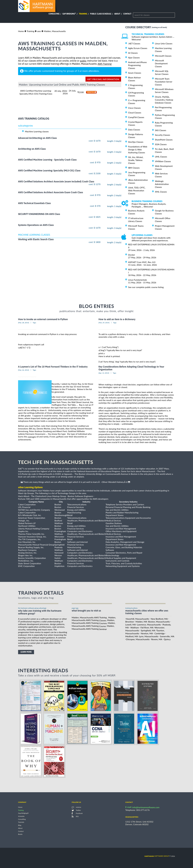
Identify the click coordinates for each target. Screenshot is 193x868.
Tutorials (21, 822)
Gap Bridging (69, 14)
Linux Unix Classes (164, 43)
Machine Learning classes (37, 131)
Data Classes (134, 130)
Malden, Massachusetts (55, 31)
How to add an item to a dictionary (117, 319)
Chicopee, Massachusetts (138, 639)
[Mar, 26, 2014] (24, 370)
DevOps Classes (136, 142)
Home (21, 31)
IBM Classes (134, 168)
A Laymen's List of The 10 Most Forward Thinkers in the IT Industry (53, 367)
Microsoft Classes (163, 56)
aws (39, 31)
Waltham (135, 627)
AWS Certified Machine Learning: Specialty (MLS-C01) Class (49, 171)
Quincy (167, 639)
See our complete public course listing (146, 287)
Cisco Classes (134, 108)
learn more (26, 652)
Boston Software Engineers (80, 496)
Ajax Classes (134, 58)
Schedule (21, 816)
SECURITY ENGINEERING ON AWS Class (39, 214)
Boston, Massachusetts (159, 622)
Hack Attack (24, 496)
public (83, 61)
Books (20, 834)
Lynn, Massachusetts (149, 636)
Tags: (34, 323)
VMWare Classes (163, 161)
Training (83, 14)
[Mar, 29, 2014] (104, 323)
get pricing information (103, 79)
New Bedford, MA (159, 619)
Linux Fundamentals (138, 280)
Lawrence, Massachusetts (149, 625)
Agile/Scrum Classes (138, 48)
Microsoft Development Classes (161, 63)
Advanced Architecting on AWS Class (37, 138)
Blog (20, 825)
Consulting (54, 14)
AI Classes (133, 53)
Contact (127, 14)
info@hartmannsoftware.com (146, 807)
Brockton (130, 622)
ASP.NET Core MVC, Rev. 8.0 (142, 262)
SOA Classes (161, 144)
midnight (32, 437)
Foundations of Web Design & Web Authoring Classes (138, 149)
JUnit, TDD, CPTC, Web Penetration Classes (137, 190)
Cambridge (160, 633)
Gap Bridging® (23, 813)
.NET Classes (134, 43)
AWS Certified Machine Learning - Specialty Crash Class (47, 160)
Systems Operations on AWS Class (36, 225)
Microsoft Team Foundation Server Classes (164, 82)
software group (157, 856)
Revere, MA (157, 639)
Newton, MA (147, 633)
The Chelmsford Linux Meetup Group (49, 496)
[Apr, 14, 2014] (104, 373)
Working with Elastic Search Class (36, 239)
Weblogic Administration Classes (162, 184)
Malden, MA (141, 622)
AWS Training (105, 64)
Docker (132, 255)
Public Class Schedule (101, 14)
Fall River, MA (147, 627)
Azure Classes (135, 73)
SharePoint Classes (164, 140)
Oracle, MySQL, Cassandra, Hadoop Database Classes (164, 100)
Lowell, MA (131, 625)
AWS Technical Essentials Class (34, 203)
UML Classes (161, 157)
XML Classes (161, 192)
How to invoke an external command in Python (43, 319)
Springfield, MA (148, 630)
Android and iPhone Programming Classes (137, 65)
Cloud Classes (135, 113)
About (117, 14)
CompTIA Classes (136, 117)
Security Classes (163, 135)
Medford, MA (132, 636)
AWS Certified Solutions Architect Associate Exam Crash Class (51, 192)
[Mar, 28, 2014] (24, 323)
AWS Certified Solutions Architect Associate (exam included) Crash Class (56, 181)
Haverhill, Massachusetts (137, 619)
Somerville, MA (167, 636)
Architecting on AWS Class (32, 149)
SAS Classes (161, 130)
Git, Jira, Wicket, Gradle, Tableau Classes (136, 160)
